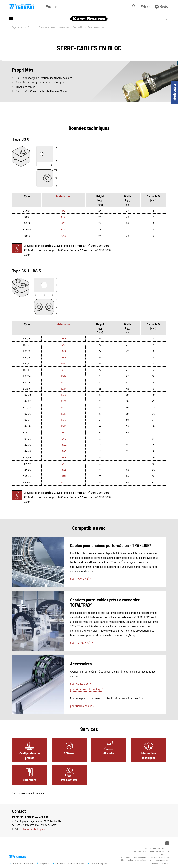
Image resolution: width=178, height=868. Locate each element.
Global (162, 6)
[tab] (29, 750)
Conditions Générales (23, 863)
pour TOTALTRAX (80, 642)
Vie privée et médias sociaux (70, 863)
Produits (31, 27)
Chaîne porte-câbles (47, 27)
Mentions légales (98, 863)
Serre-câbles (78, 27)
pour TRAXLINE (79, 578)
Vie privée (44, 863)
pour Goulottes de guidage (86, 689)
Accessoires (64, 27)
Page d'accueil (18, 27)
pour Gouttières (79, 683)
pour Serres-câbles (81, 706)
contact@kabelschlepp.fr (32, 829)
